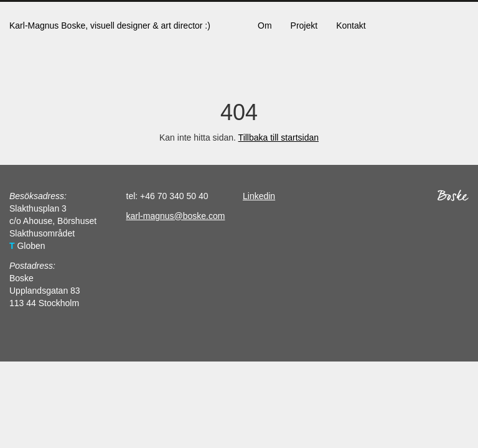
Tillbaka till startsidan (279, 138)
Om (265, 26)
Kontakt (351, 26)
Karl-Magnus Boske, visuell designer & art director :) (110, 26)
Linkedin (259, 196)
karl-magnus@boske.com (176, 216)
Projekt (304, 26)
